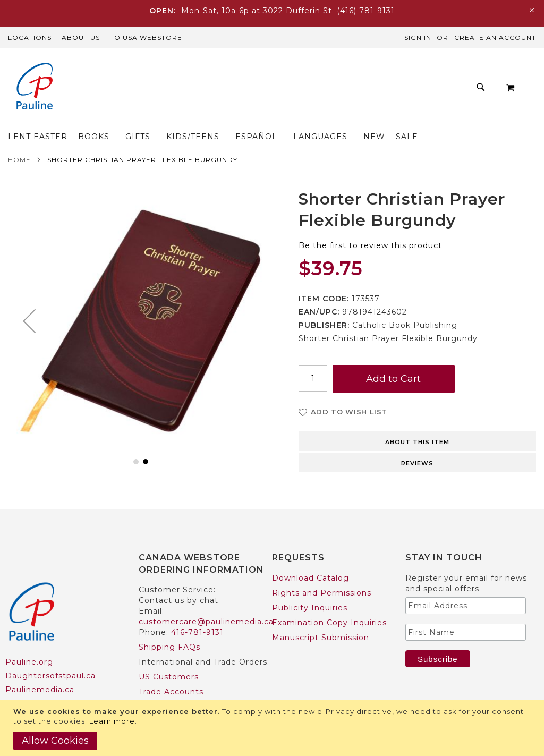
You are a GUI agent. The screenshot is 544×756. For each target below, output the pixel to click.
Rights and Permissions (322, 572)
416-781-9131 (197, 611)
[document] (273, 728)
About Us (81, 37)
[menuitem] (115, 90)
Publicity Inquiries (310, 587)
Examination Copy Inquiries (329, 602)
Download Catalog (311, 557)
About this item (417, 421)
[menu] (301, 90)
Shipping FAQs (169, 626)
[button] (29, 300)
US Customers (169, 656)
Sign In (418, 37)
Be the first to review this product (370, 225)
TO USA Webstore (146, 37)
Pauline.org (29, 641)
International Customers (190, 686)
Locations (30, 37)
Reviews (417, 443)
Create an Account (495, 37)
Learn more (112, 721)
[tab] (417, 420)
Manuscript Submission (321, 617)
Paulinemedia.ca (40, 669)
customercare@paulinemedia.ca (206, 601)
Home (19, 139)
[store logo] (35, 87)
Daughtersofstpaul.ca (50, 655)
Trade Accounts (171, 671)
